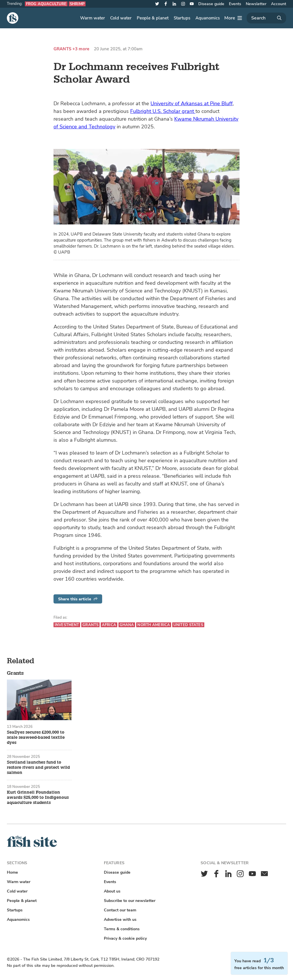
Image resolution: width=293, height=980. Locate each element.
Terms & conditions (122, 929)
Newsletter (256, 4)
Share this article (78, 599)
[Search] (266, 18)
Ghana (127, 625)
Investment (67, 625)
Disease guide (211, 4)
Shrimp (77, 4)
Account (279, 4)
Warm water (93, 18)
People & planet (153, 18)
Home (12, 872)
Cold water (121, 18)
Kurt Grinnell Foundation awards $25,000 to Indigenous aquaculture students (38, 798)
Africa (109, 625)
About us (112, 891)
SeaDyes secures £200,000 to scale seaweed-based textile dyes (36, 738)
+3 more (81, 49)
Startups (182, 18)
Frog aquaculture (46, 4)
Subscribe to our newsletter (130, 901)
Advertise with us (120, 920)
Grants (62, 49)
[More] (233, 18)
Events (235, 4)
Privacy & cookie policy (125, 938)
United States (188, 625)
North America (154, 625)
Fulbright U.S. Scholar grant (163, 111)
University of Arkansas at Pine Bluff (192, 103)
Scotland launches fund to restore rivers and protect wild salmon (38, 768)
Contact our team (120, 910)
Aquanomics (208, 18)
